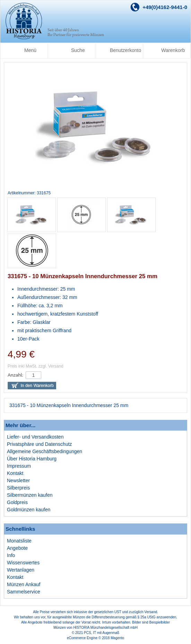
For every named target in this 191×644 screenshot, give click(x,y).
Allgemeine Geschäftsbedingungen (45, 451)
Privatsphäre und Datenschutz (40, 444)
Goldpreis (17, 502)
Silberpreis (18, 488)
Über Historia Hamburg (32, 459)
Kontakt (15, 473)
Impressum (19, 466)
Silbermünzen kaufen (30, 495)
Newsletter (18, 480)
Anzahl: (15, 375)
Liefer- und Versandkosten (35, 437)
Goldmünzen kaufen (29, 510)
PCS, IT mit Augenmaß (102, 633)
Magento (117, 638)
